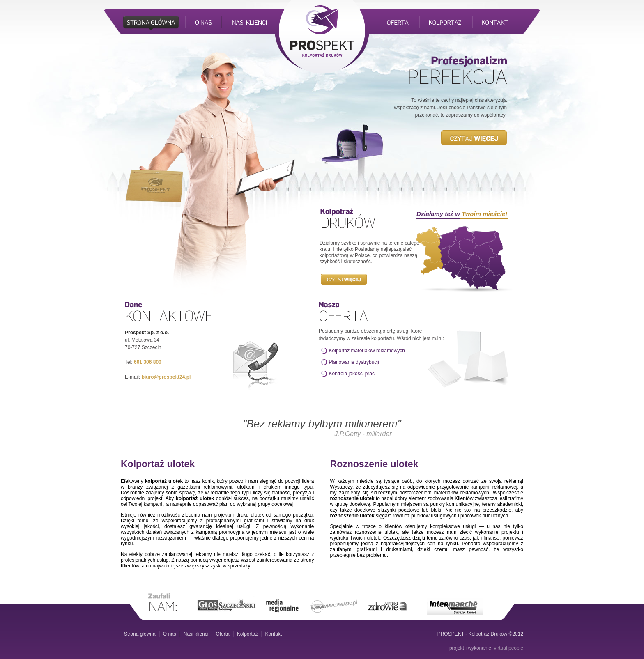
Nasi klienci (196, 634)
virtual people (509, 648)
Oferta (222, 634)
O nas (170, 634)
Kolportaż (247, 634)
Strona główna (140, 634)
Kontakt (273, 634)
